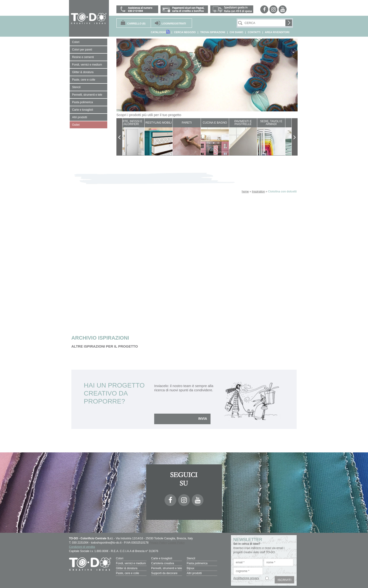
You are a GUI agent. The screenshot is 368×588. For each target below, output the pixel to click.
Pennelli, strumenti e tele (167, 568)
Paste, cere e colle (128, 573)
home (245, 192)
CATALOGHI (160, 32)
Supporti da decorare (164, 573)
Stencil (191, 558)
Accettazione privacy (246, 578)
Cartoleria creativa (163, 563)
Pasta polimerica (197, 563)
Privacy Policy (158, 543)
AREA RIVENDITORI (277, 32)
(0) (136, 24)
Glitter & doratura (127, 568)
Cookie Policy (176, 543)
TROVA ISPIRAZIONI (213, 32)
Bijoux (190, 568)
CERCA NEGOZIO (185, 32)
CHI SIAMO (236, 32)
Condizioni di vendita (82, 547)
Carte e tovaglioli (162, 558)
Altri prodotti (194, 573)
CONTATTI (254, 32)
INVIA (203, 419)
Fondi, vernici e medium (131, 563)
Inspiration (258, 192)
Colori (120, 558)
